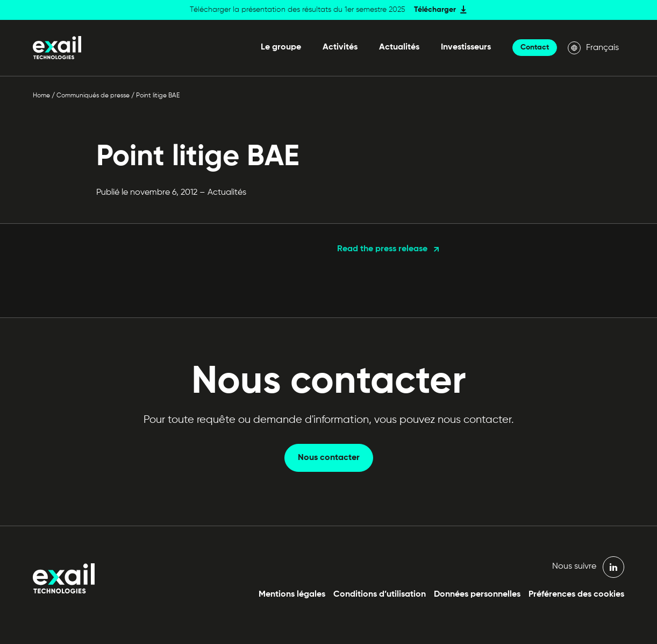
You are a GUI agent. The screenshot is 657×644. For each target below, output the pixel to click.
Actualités (399, 47)
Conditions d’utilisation (380, 595)
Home (41, 96)
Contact (535, 47)
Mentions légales (292, 595)
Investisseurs (466, 47)
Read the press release (382, 249)
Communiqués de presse (93, 96)
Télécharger (435, 10)
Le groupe (281, 47)
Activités (340, 47)
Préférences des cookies (576, 595)
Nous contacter (329, 458)
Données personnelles (477, 595)
